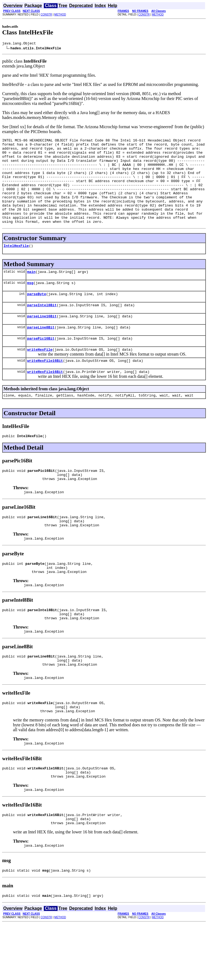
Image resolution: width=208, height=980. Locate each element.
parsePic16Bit (41, 363)
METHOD (60, 14)
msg (30, 303)
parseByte (37, 315)
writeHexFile (40, 375)
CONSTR (46, 14)
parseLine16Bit (42, 339)
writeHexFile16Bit (45, 386)
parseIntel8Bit (42, 327)
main (31, 291)
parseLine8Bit (41, 351)
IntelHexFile (16, 264)
